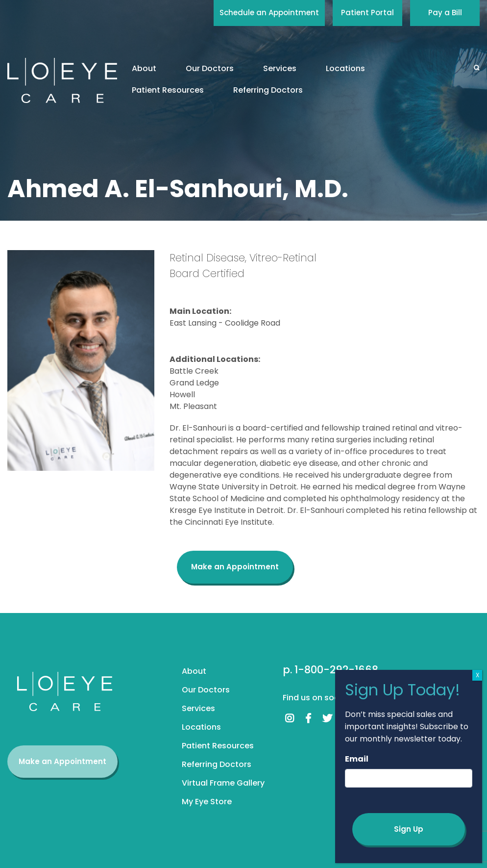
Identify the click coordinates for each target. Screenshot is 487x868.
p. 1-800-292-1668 (330, 670)
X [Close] (477, 675)
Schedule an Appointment (269, 13)
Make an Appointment (235, 567)
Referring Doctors (268, 90)
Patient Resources (168, 90)
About (144, 68)
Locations (345, 68)
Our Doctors (210, 68)
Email (357, 759)
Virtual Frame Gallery (223, 783)
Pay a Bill (445, 13)
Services (280, 68)
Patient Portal (367, 13)
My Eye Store (207, 802)
